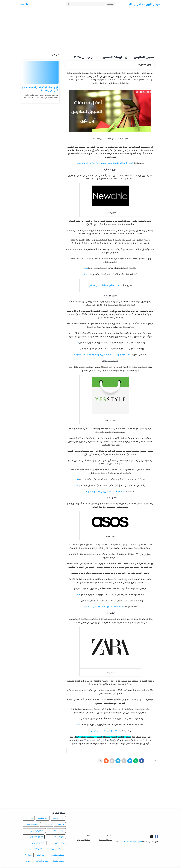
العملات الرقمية (59, 862)
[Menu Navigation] (23, 4)
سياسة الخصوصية (106, 841)
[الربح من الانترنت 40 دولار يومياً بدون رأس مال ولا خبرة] (40, 72)
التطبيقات (48, 825)
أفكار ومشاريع (43, 819)
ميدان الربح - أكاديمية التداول (142, 4)
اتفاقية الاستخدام (84, 841)
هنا (86, 268)
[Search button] (69, 4)
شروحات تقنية (59, 831)
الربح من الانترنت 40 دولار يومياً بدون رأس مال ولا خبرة (40, 89)
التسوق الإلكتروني (37, 837)
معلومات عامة (33, 825)
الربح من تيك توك (42, 862)
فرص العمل (29, 819)
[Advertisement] (90, 31)
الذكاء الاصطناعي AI (57, 850)
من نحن (88, 836)
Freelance (29, 856)
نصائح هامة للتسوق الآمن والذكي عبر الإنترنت (103, 607)
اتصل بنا (110, 836)
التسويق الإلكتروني (37, 831)
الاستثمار (61, 825)
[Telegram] (115, 762)
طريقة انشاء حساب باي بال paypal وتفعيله (105, 491)
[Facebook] (142, 762)
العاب (28, 862)
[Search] (90, 4)
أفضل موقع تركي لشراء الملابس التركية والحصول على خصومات (102, 355)
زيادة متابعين (60, 843)
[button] (27, 4)
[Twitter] (128, 762)
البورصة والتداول (58, 837)
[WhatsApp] (135, 762)
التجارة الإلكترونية (35, 850)
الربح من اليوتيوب (38, 843)
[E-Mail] (121, 762)
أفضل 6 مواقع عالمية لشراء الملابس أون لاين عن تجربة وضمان (105, 163)
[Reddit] (101, 762)
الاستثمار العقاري (58, 856)
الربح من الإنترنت (59, 819)
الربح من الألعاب (42, 856)
